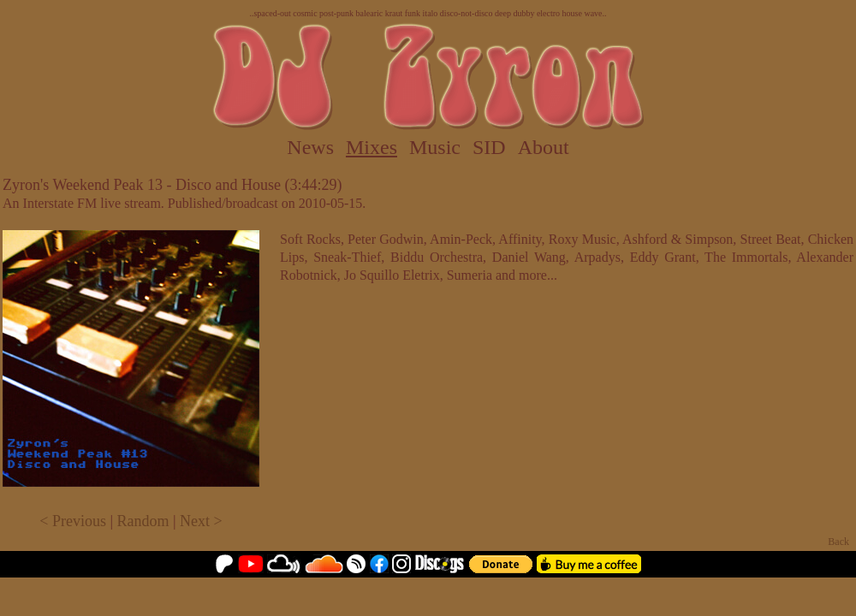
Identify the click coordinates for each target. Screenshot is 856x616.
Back (838, 542)
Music (435, 147)
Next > (201, 521)
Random (143, 521)
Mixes (372, 147)
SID (489, 147)
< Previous (73, 521)
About (544, 147)
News (310, 147)
